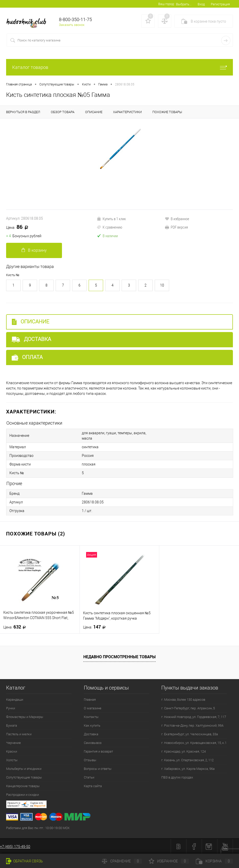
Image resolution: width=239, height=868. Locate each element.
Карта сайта (93, 786)
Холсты (12, 760)
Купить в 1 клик (111, 219)
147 (96, 627)
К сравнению (109, 227)
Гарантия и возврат (98, 751)
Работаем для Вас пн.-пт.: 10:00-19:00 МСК (38, 828)
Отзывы (90, 760)
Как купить (92, 725)
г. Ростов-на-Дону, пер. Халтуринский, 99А (192, 725)
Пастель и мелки (19, 734)
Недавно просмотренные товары (120, 656)
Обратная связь (25, 861)
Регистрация (220, 4)
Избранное (169, 861)
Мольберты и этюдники (24, 768)
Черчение (13, 743)
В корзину (34, 250)
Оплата (27, 357)
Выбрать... (184, 4)
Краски (12, 751)
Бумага (12, 725)
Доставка (31, 339)
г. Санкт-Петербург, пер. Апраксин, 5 (188, 708)
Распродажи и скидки (22, 794)
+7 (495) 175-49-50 (15, 846)
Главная (90, 699)
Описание (30, 322)
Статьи (89, 777)
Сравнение (122, 861)
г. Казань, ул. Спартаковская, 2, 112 (187, 760)
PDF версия (176, 227)
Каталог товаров (120, 67)
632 (16, 627)
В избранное (177, 219)
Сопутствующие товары (24, 777)
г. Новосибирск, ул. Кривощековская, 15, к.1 (194, 743)
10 (162, 285)
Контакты (91, 717)
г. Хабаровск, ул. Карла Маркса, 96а (188, 768)
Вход (201, 4)
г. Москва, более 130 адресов (183, 699)
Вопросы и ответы (98, 768)
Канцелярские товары (23, 786)
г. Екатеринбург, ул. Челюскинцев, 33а (190, 734)
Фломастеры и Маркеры (25, 717)
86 (19, 227)
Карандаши (15, 699)
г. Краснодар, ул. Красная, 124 (184, 751)
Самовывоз (93, 743)
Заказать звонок (72, 25)
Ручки (11, 708)
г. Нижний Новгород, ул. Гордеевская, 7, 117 (194, 717)
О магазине (93, 708)
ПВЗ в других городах (177, 777)
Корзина (214, 861)
